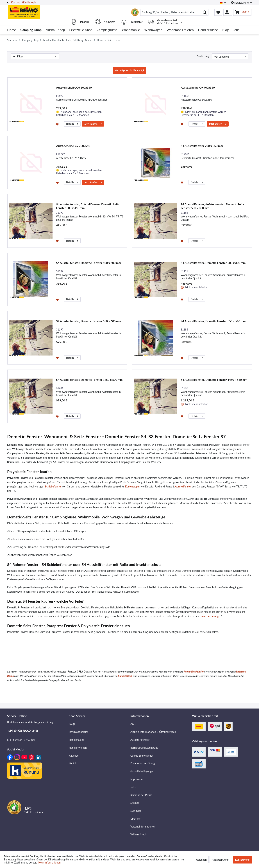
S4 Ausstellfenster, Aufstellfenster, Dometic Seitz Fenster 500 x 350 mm (212, 206)
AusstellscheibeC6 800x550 (74, 87)
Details (72, 123)
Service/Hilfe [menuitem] (240, 3)
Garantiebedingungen (142, 771)
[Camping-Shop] (31, 30)
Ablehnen (201, 860)
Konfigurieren (243, 860)
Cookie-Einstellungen (142, 756)
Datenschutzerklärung (143, 763)
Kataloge (74, 756)
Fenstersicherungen (210, 616)
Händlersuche (77, 740)
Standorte (136, 811)
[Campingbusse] (107, 30)
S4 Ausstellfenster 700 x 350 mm (202, 146)
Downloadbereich (79, 732)
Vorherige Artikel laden (129, 69)
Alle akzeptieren (220, 860)
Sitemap (135, 803)
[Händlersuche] (208, 30)
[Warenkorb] (242, 12)
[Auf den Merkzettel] (58, 124)
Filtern (19, 56)
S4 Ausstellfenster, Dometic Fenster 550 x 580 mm (213, 321)
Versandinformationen (143, 827)
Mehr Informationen (49, 863)
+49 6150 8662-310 (23, 731)
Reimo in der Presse (141, 795)
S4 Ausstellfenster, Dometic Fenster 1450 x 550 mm (214, 380)
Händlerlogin (29, 2)
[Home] (12, 30)
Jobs (133, 787)
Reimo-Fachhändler (194, 672)
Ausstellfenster (183, 486)
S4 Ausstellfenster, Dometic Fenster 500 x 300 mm (213, 263)
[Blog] (225, 30)
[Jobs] (236, 30)
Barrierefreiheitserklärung (144, 748)
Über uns (135, 819)
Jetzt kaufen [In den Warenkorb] (93, 123)
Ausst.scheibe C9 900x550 (198, 87)
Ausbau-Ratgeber (140, 740)
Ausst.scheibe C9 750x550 (73, 146)
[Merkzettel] (218, 12)
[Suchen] (205, 12)
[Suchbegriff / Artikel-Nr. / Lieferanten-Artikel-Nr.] (174, 12)
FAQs (72, 724)
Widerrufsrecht (139, 834)
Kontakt (15, 2)
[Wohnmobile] (131, 30)
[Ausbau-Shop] (55, 30)
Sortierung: (203, 56)
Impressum (137, 779)
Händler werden (78, 748)
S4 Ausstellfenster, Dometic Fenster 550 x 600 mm (88, 321)
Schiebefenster (53, 486)
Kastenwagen (132, 486)
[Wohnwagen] (153, 30)
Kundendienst (125, 676)
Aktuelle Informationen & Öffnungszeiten (153, 732)
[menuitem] (174, 12)
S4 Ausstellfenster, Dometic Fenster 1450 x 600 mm (89, 380)
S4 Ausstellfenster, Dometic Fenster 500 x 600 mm (88, 263)
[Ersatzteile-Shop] (81, 30)
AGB (133, 724)
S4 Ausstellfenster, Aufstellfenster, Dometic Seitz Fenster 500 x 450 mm (88, 206)
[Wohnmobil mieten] (180, 30)
